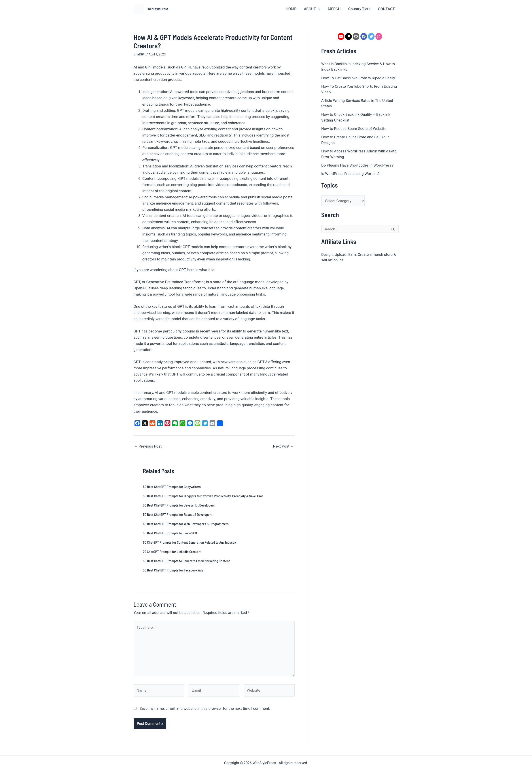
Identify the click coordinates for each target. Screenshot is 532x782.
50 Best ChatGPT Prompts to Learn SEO (170, 533)
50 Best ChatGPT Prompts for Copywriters (172, 487)
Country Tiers (359, 9)
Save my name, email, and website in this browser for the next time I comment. (205, 708)
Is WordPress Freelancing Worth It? (350, 174)
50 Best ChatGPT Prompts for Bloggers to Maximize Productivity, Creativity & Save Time (203, 496)
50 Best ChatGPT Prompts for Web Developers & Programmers (186, 524)
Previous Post (148, 446)
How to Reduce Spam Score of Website (354, 129)
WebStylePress (158, 9)
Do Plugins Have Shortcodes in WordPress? (357, 165)
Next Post (283, 446)
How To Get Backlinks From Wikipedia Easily (358, 78)
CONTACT (386, 9)
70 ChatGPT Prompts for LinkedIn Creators (172, 551)
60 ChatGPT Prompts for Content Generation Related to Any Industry (190, 542)
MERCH (334, 9)
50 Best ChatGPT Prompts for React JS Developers (178, 514)
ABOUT (312, 9)
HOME (291, 9)
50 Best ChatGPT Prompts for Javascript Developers (179, 505)
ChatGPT (140, 54)
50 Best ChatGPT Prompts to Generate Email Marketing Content (186, 561)
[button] (318, 9)
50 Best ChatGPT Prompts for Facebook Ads (173, 570)
